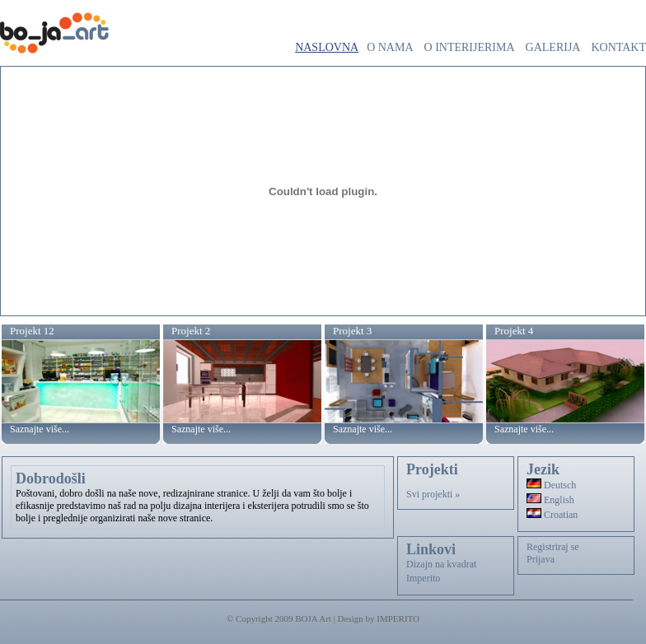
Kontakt (618, 47)
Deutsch (551, 485)
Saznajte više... (40, 429)
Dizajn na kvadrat (441, 564)
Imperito (423, 578)
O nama (390, 47)
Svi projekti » (433, 494)
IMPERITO (398, 618)
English (550, 500)
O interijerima (470, 47)
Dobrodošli (51, 478)
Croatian (552, 515)
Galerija (553, 47)
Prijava (541, 559)
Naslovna (327, 47)
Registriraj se (553, 547)
